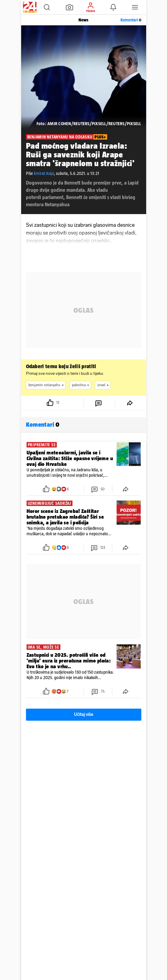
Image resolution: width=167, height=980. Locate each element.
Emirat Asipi (44, 173)
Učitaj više (84, 714)
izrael (104, 385)
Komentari (131, 20)
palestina (81, 385)
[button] (47, 7)
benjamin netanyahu (47, 385)
